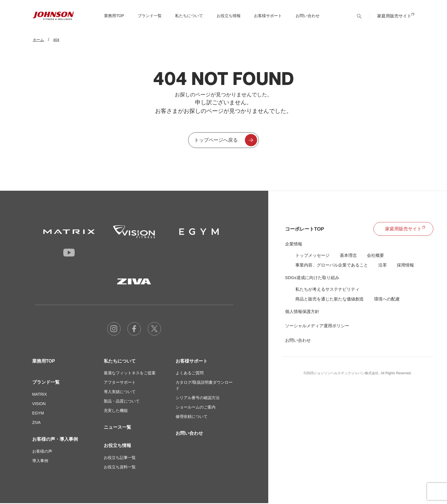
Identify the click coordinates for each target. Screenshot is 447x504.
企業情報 (294, 244)
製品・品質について (122, 402)
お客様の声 (42, 452)
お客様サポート (192, 362)
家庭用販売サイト (394, 19)
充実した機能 (116, 411)
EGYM (38, 414)
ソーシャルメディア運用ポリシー (317, 327)
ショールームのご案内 (196, 408)
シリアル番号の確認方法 (198, 399)
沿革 (383, 266)
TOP (115, 19)
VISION (39, 405)
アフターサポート (120, 383)
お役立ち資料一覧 (120, 468)
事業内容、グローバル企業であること (332, 266)
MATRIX (40, 395)
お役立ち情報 (117, 446)
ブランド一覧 (46, 383)
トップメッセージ (312, 256)
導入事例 (40, 462)
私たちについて (120, 362)
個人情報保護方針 (302, 313)
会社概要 (375, 256)
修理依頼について (192, 417)
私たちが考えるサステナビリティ (327, 290)
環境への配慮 (387, 300)
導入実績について (120, 393)
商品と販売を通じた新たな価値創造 (330, 300)
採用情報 (405, 266)
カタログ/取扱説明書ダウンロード (204, 386)
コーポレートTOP (306, 229)
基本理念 (348, 256)
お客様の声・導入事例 (55, 440)
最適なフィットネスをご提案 (130, 374)
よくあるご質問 (190, 374)
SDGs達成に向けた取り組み (312, 278)
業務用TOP (44, 362)
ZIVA (36, 423)
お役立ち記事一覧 (120, 458)
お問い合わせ (308, 19)
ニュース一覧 (117, 428)
